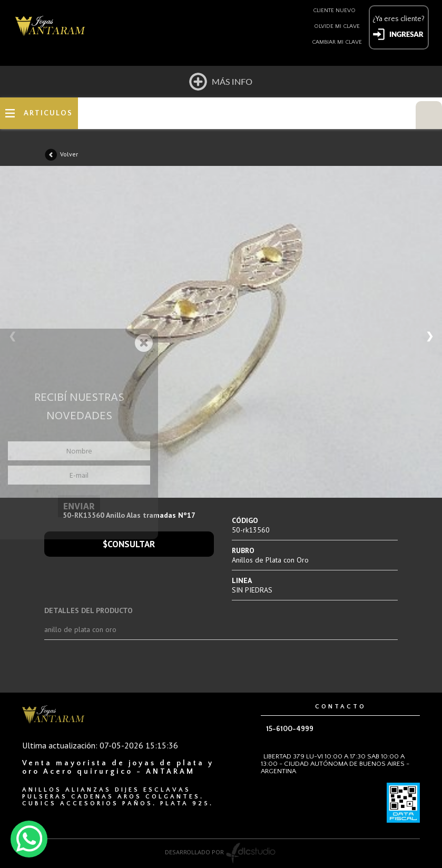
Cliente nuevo (334, 11)
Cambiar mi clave (337, 42)
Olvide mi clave (337, 26)
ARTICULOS (48, 113)
